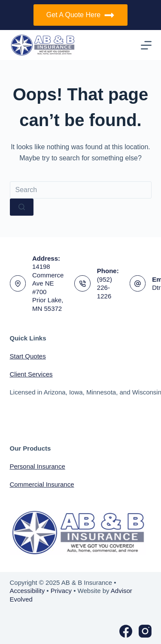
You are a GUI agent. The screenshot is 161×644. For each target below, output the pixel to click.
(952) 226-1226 (105, 288)
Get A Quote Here (80, 15)
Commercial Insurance (42, 484)
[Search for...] (81, 190)
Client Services (31, 374)
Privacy (61, 591)
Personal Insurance (38, 466)
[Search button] (22, 207)
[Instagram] (145, 631)
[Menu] (146, 45)
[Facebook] (126, 631)
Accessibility (27, 591)
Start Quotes (28, 356)
